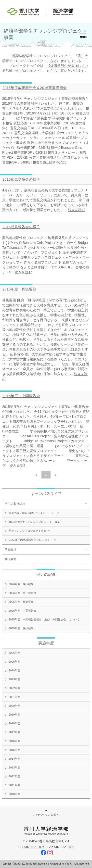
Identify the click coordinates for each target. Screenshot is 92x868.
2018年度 (14, 723)
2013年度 (14, 767)
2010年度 (14, 794)
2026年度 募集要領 (21, 602)
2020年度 (14, 706)
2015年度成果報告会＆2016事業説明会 (35, 88)
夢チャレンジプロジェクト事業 (30, 531)
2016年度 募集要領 (19, 289)
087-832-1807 (34, 847)
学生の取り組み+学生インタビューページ (34, 513)
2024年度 (14, 670)
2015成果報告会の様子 (21, 227)
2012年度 (14, 776)
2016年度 (14, 741)
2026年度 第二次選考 (22, 593)
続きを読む (58, 162)
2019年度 (14, 715)
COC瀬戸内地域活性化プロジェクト (33, 540)
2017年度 (14, 732)
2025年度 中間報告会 (22, 611)
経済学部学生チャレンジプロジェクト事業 (34, 522)
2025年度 (14, 662)
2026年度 (14, 653)
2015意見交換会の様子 (21, 179)
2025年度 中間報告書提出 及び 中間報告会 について (44, 619)
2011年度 (14, 785)
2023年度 (14, 679)
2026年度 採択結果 (21, 584)
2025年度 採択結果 (21, 628)
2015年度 (14, 750)
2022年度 (14, 688)
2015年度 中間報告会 (21, 396)
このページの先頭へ (46, 813)
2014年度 (14, 759)
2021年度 (14, 697)
